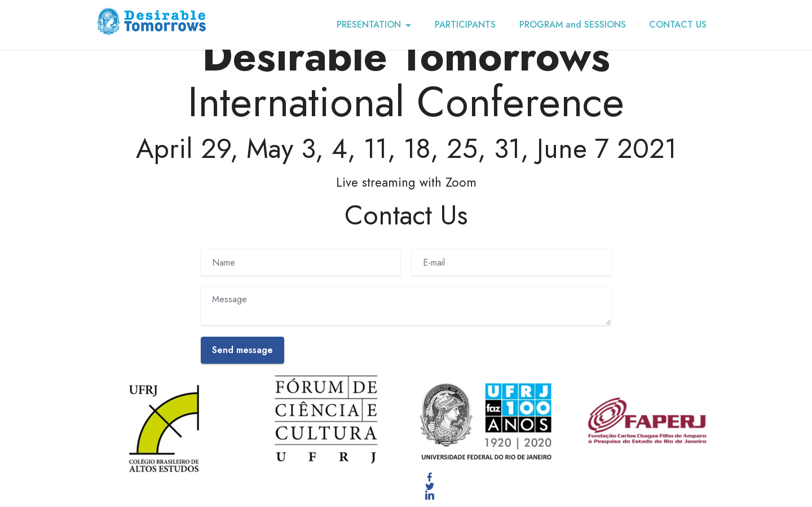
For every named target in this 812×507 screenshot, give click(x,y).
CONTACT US (678, 25)
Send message (242, 350)
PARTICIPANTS (465, 25)
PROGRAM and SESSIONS (573, 25)
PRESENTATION (369, 25)
